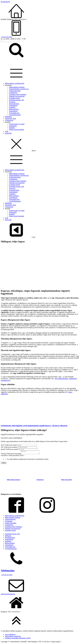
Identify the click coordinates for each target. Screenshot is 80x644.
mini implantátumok (61, 379)
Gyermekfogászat (15, 115)
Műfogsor (8, 536)
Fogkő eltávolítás (11, 524)
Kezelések (8, 85)
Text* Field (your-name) (10, 445)
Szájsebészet (13, 111)
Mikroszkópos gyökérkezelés (15, 83)
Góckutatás (9, 522)
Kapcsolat (8, 133)
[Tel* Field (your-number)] (28, 447)
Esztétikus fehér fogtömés (18, 94)
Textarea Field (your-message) (11, 454)
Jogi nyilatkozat (10, 635)
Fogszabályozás (14, 113)
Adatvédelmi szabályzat (13, 637)
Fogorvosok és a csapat (17, 124)
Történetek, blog (10, 118)
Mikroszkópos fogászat (17, 87)
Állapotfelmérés (10, 520)
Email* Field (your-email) (10, 449)
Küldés (4, 463)
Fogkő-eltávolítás (15, 91)
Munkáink (8, 117)
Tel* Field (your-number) (10, 447)
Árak (7, 131)
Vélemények (9, 120)
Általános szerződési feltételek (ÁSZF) (18, 639)
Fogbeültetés (13, 106)
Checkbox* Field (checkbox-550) (13, 456)
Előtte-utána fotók (66, 480)
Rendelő (8, 122)
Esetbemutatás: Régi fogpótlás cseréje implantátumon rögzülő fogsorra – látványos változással (34, 426)
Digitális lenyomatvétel (17, 96)
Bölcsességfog (14, 109)
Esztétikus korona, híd (16, 100)
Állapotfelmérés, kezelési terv (19, 89)
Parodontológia (14, 104)
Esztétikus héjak (14, 98)
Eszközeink (13, 126)
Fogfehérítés (13, 93)
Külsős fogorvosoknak (16, 130)
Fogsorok (12, 102)
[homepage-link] (14, 64)
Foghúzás (12, 107)
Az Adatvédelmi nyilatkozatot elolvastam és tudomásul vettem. (28, 460)
